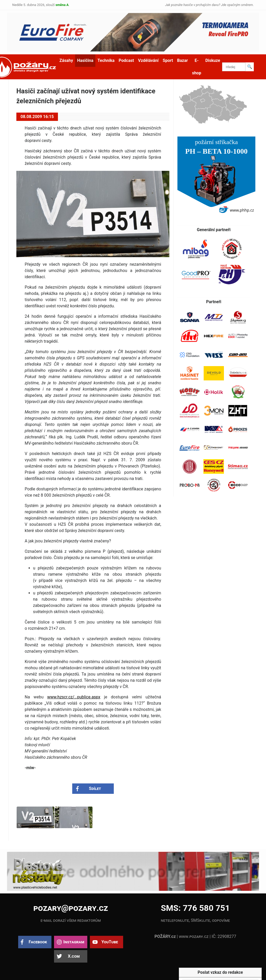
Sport (168, 60)
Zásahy (66, 60)
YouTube (110, 942)
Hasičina (85, 60)
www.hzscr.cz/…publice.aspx (74, 697)
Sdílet (95, 788)
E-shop (197, 67)
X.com (74, 956)
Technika (106, 60)
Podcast (126, 60)
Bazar (182, 60)
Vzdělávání (148, 60)
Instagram (74, 942)
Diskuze (213, 60)
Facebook (38, 942)
